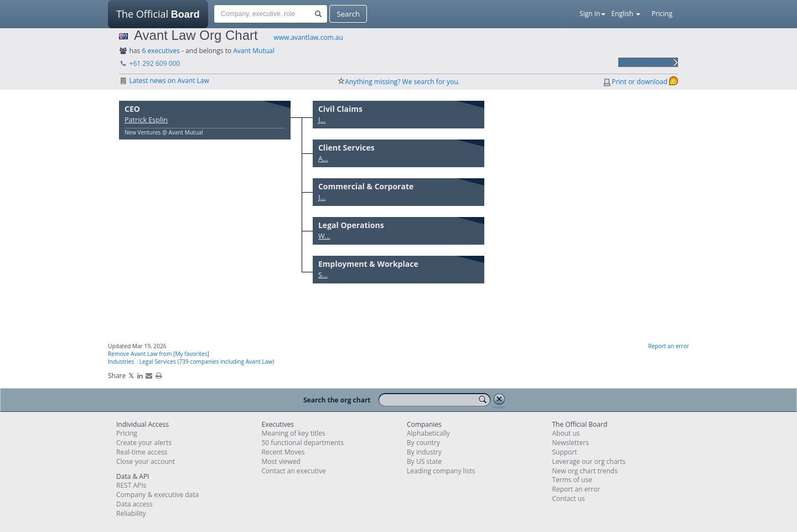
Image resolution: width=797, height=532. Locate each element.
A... (323, 159)
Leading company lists (441, 471)
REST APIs (131, 485)
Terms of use (572, 480)
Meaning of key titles (294, 433)
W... (324, 236)
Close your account (146, 461)
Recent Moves (283, 452)
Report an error (669, 346)
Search (348, 14)
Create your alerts (144, 443)
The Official (158, 18)
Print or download (640, 82)
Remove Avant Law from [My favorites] (159, 354)
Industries (121, 361)
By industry (424, 452)
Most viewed (281, 461)
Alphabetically (428, 433)
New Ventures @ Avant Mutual (164, 132)
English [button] (626, 14)
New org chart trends (585, 471)
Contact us (569, 499)
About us (566, 433)
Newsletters (571, 443)
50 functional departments (303, 443)
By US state (424, 461)
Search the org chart (337, 400)
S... (323, 275)
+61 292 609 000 (149, 63)
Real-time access (142, 452)
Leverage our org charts (589, 461)
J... (322, 120)
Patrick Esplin (146, 120)
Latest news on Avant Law (164, 81)
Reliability (131, 513)
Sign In (592, 14)
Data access (134, 504)
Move (277, 104)
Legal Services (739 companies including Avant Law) (207, 361)
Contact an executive (294, 471)
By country (423, 443)
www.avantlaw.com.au (308, 37)
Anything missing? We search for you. (402, 82)
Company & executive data (157, 495)
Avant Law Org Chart (196, 35)
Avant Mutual (254, 51)
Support (565, 452)
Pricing (662, 14)
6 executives (161, 51)
